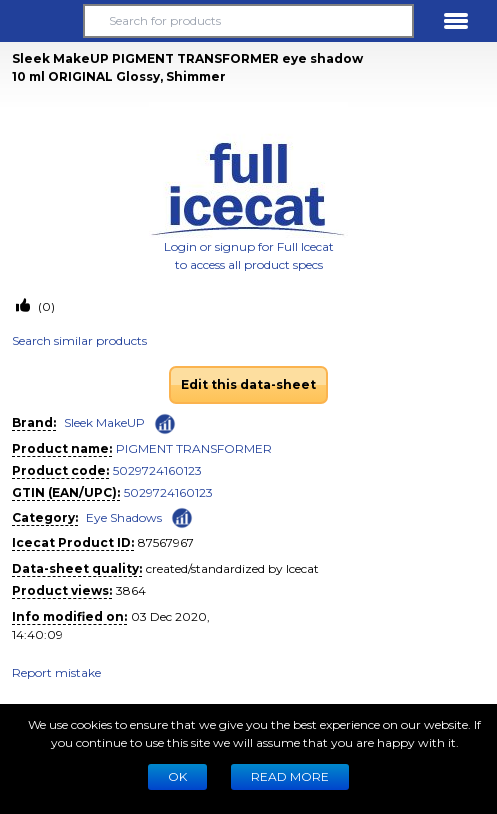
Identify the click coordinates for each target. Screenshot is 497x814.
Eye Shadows (124, 517)
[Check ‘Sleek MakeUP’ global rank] (165, 424)
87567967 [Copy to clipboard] (166, 542)
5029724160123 (157, 470)
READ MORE (290, 776)
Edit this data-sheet (248, 384)
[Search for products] (248, 21)
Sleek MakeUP (104, 422)
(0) (45, 306)
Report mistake (56, 672)
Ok (177, 776)
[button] (41, 21)
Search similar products (79, 340)
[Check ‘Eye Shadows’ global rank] (182, 516)
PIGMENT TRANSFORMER (194, 448)
